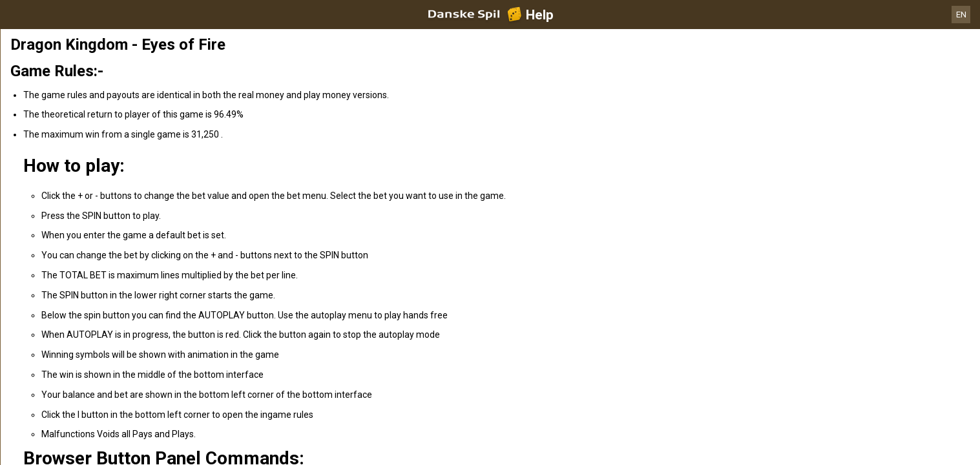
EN (961, 15)
